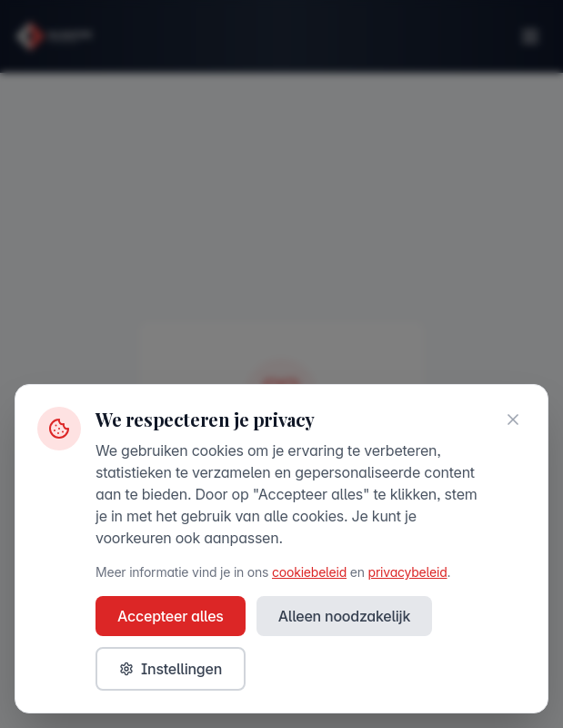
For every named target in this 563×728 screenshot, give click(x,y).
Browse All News (281, 566)
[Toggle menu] (530, 36)
